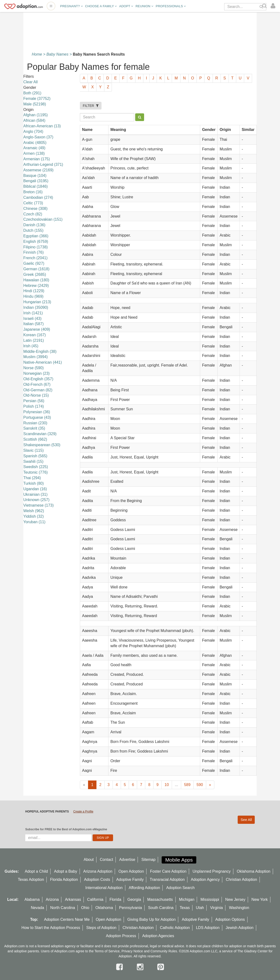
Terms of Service (107, 951)
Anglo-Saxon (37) (38, 137)
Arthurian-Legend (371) (43, 164)
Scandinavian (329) (40, 434)
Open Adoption (131, 871)
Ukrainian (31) (35, 494)
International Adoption (104, 888)
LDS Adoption (208, 928)
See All (246, 820)
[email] (58, 838)
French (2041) (35, 258)
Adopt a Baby (66, 871)
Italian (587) (34, 324)
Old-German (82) (38, 390)
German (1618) (36, 269)
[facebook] (121, 967)
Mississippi (210, 899)
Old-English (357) (38, 379)
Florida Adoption (64, 880)
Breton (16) (33, 192)
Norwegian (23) (36, 373)
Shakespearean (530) (42, 445)
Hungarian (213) (37, 302)
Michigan (187, 899)
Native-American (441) (43, 362)
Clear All (31, 82)
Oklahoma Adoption (254, 871)
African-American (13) (42, 126)
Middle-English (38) (40, 351)
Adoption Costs (97, 880)
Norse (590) (33, 368)
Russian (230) (35, 423)
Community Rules (164, 951)
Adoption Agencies (158, 936)
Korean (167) (35, 335)
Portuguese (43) (37, 417)
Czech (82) (33, 214)
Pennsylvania (130, 908)
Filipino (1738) (35, 247)
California (95, 899)
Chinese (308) (35, 209)
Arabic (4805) (35, 143)
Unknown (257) (36, 500)
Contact (106, 860)
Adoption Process (121, 936)
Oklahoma (104, 908)
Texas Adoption (31, 880)
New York (260, 899)
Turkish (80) (34, 483)
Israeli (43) (32, 319)
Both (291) (32, 93)
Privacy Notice (132, 951)
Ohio (85, 908)
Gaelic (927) (34, 263)
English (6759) (36, 242)
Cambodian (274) (38, 197)
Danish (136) (34, 225)
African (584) (34, 120)
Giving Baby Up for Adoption (151, 919)
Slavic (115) (33, 450)
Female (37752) (37, 99)
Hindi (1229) (34, 291)
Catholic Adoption (175, 928)
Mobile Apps (179, 860)
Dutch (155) (33, 230)
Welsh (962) (34, 511)
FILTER (91, 106)
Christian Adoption (242, 880)
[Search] (265, 6)
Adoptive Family (130, 880)
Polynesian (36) (37, 412)
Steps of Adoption (101, 928)
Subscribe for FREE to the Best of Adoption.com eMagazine (66, 829)
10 (167, 785)
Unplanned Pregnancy (212, 871)
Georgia (134, 899)
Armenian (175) (37, 159)
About (89, 860)
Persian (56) (34, 401)
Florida (115, 899)
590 (200, 785)
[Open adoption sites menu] (51, 6)
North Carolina (63, 908)
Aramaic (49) (34, 148)
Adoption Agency (205, 880)
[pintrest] (161, 967)
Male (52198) (35, 104)
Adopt (126, 6)
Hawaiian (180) (36, 280)
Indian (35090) (36, 307)
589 (187, 785)
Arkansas (73, 899)
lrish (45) (31, 346)
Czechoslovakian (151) (43, 219)
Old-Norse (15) (36, 395)
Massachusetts (160, 899)
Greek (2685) (35, 274)
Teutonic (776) (35, 472)
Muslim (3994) (35, 357)
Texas (185, 908)
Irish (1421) (33, 313)
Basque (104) (35, 176)
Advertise (127, 860)
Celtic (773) (33, 203)
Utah (200, 908)
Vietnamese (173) (38, 505)
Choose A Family (101, 6)
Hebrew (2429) (36, 286)
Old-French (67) (37, 384)
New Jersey (235, 899)
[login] (274, 6)
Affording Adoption (144, 888)
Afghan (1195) (35, 115)
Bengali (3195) (36, 181)
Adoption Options (230, 919)
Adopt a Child (36, 871)
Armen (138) (34, 153)
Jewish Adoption (240, 928)
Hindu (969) (33, 296)
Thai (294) (32, 478)
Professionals (171, 6)
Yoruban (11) (34, 522)
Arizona (52, 899)
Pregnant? (71, 6)
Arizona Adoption (98, 871)
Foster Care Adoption (168, 871)
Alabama (32, 899)
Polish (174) (34, 406)
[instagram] (141, 967)
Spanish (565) (35, 456)
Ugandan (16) (35, 489)
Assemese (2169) (38, 170)
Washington (239, 908)
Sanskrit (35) (34, 428)
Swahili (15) (33, 461)
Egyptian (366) (36, 236)
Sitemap (149, 860)
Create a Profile (83, 812)
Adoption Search (180, 888)
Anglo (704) (33, 132)
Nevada (37, 908)
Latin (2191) (34, 340)
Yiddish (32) (34, 516)
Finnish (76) (33, 252)
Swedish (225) (36, 467)
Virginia (216, 908)
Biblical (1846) (35, 186)
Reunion (144, 6)
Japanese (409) (37, 329)
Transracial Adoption (167, 880)
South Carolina (161, 908)
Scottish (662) (35, 439)
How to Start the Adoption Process (51, 928)
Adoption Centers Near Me (67, 919)
